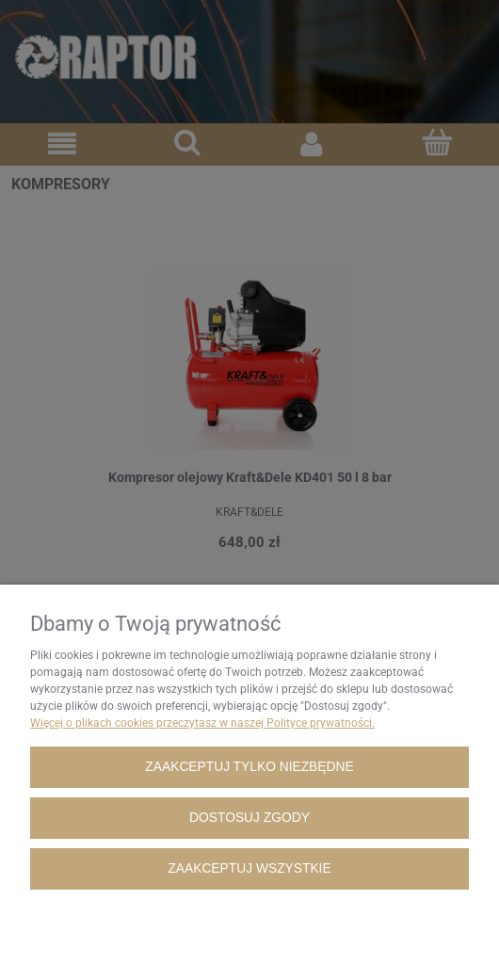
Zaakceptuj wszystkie (249, 868)
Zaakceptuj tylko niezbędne (249, 767)
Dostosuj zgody (249, 818)
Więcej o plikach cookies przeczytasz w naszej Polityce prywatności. (202, 723)
